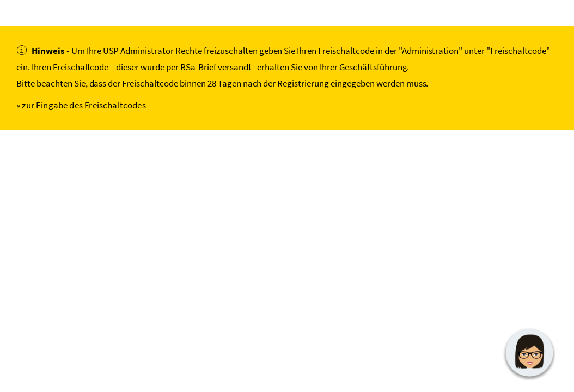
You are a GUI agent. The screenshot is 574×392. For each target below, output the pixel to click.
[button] (529, 353)
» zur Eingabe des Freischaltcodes (81, 105)
